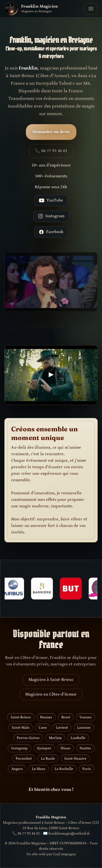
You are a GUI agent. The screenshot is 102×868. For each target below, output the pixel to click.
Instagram (51, 216)
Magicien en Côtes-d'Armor (51, 694)
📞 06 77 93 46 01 (51, 151)
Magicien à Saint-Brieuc (51, 680)
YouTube (51, 200)
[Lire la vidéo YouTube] (51, 284)
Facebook (51, 232)
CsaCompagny (64, 854)
